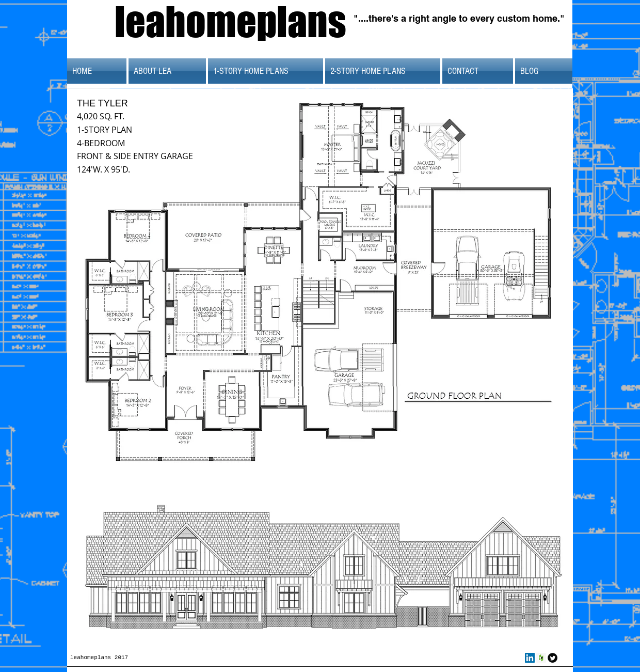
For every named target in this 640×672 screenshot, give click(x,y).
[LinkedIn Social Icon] (530, 658)
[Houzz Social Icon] (541, 658)
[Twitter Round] (553, 658)
